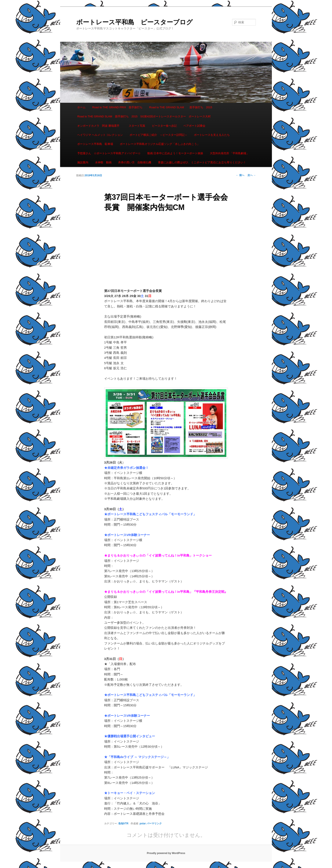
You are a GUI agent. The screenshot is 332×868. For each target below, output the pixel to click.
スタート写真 (137, 126)
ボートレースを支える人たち (212, 135)
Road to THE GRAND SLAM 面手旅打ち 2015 (181, 107)
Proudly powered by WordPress (166, 853)
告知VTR (123, 824)
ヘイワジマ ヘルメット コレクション (100, 135)
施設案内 (83, 162)
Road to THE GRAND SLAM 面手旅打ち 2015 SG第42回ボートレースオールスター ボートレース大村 (144, 116)
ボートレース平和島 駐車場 (95, 144)
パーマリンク (154, 824)
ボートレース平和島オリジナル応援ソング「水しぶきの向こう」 (160, 144)
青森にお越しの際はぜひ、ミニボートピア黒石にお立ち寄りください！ (202, 162)
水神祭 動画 (103, 162)
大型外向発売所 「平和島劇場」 (230, 153)
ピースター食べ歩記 (164, 126)
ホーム (81, 107)
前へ (240, 175)
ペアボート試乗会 (194, 126)
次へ (252, 175)
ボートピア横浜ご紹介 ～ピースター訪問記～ (158, 135)
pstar (143, 824)
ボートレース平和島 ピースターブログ (134, 22)
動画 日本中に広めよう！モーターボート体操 (175, 153)
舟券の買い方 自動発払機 (135, 162)
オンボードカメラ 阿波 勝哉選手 (100, 126)
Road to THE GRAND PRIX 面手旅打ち (117, 107)
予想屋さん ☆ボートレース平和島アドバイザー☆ (109, 153)
